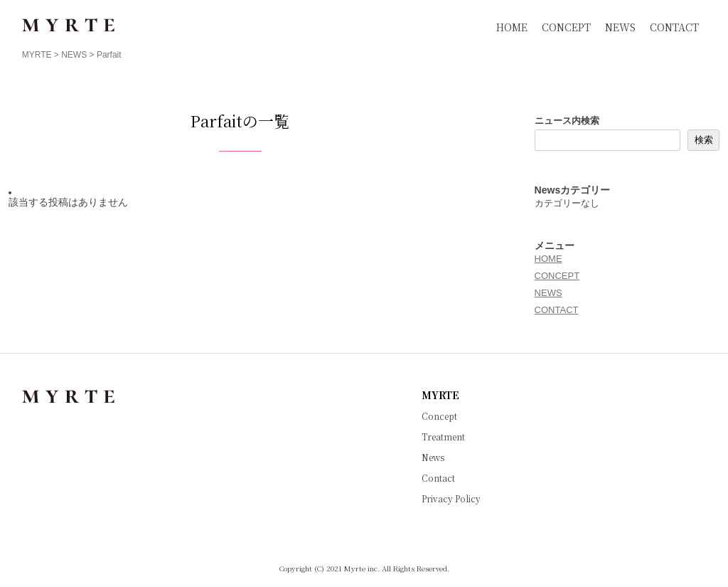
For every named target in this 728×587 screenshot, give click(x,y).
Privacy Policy (451, 499)
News (433, 458)
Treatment (443, 437)
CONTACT (674, 27)
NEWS (620, 27)
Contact (438, 478)
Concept (439, 416)
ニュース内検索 (567, 121)
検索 (704, 140)
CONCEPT (566, 27)
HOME (512, 27)
